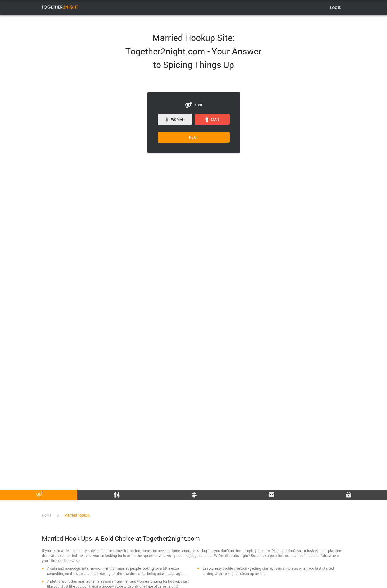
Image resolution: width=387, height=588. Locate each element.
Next (193, 137)
